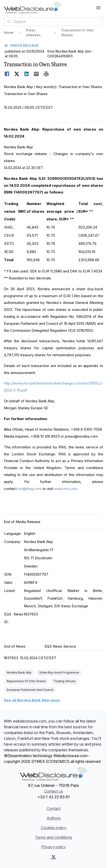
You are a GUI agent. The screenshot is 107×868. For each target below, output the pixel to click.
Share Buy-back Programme (59, 672)
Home (9, 33)
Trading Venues (65, 681)
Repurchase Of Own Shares (26, 681)
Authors (54, 818)
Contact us (53, 791)
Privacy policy (54, 847)
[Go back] (53, 46)
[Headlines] (33, 8)
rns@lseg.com (30, 489)
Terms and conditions (53, 837)
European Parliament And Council (30, 690)
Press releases (33, 33)
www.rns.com (66, 489)
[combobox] (53, 22)
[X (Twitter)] (53, 857)
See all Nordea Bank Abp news (32, 700)
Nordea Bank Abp (19, 672)
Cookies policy (54, 828)
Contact (54, 808)
